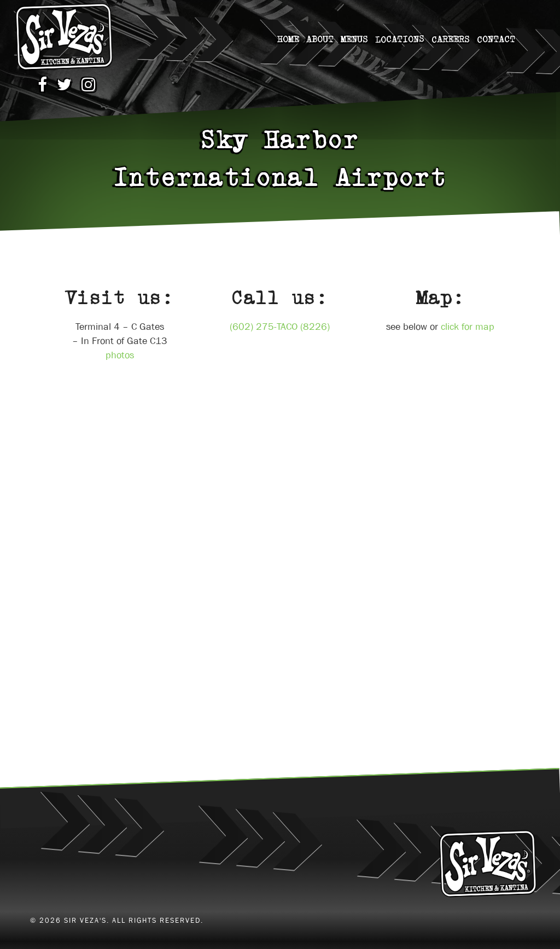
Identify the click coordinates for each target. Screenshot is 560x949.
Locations (400, 39)
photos (120, 355)
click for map (468, 327)
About (320, 39)
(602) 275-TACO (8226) (280, 327)
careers (451, 39)
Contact (496, 39)
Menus (354, 39)
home (288, 39)
